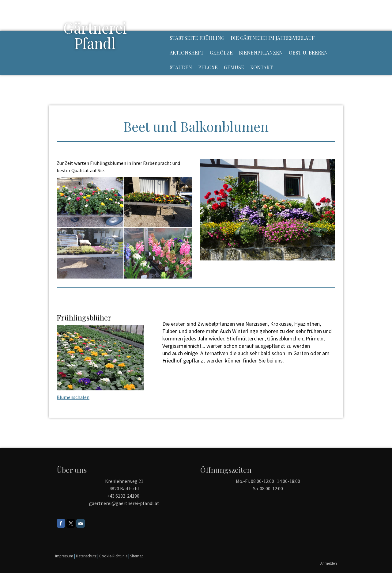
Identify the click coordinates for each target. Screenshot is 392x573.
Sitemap (137, 556)
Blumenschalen (73, 397)
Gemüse (234, 67)
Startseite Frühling (197, 38)
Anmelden (329, 563)
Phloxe (208, 67)
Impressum (64, 556)
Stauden (181, 67)
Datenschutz (86, 556)
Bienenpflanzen (261, 53)
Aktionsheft (187, 53)
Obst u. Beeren (308, 53)
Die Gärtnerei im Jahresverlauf (273, 38)
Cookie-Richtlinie (113, 556)
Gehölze (221, 53)
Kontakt (262, 67)
